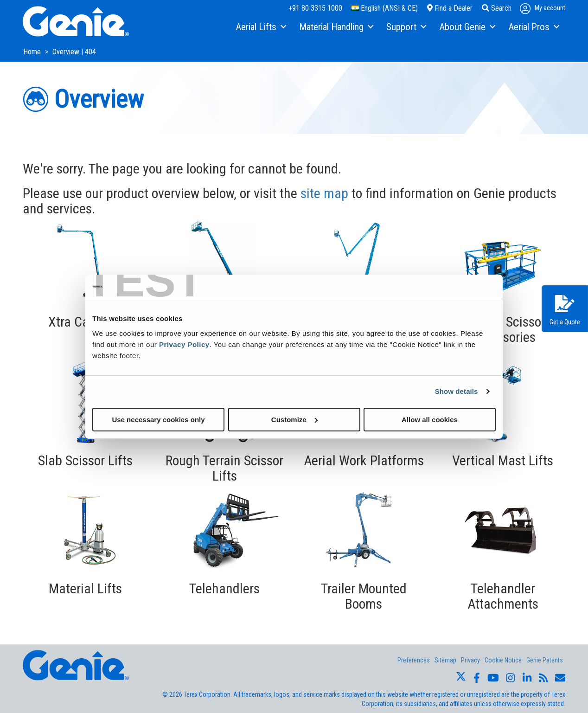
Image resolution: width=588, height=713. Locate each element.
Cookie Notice (503, 660)
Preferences (414, 660)
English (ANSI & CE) (385, 8)
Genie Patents (545, 660)
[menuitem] (260, 27)
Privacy (470, 660)
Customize (294, 419)
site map (324, 193)
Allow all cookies (430, 419)
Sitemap (445, 660)
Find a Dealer (450, 8)
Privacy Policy (184, 344)
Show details (457, 391)
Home (33, 52)
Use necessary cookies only (158, 419)
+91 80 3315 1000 (315, 8)
